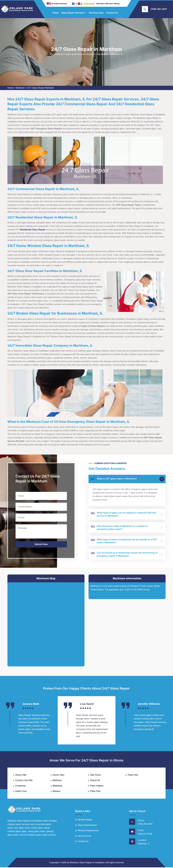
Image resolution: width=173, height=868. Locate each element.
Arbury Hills (21, 776)
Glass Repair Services (73, 13)
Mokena (57, 792)
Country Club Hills (24, 781)
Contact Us (112, 13)
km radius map (46, 622)
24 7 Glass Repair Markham (41, 88)
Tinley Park (133, 776)
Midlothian (58, 786)
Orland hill (95, 781)
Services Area (96, 13)
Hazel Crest (21, 792)
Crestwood (20, 786)
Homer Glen (59, 776)
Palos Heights (97, 786)
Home (56, 13)
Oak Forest (95, 776)
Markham (20, 88)
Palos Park (95, 792)
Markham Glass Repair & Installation (87, 863)
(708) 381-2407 (159, 9)
